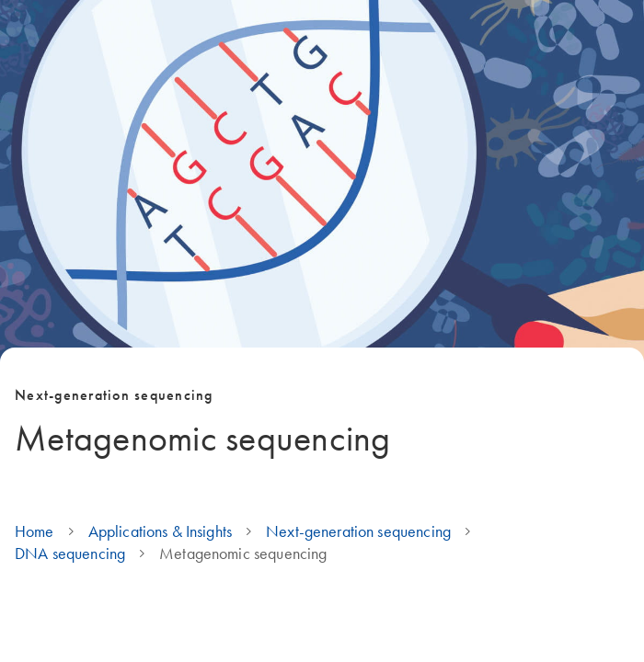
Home (34, 531)
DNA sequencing (70, 554)
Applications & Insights (160, 531)
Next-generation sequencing (358, 531)
